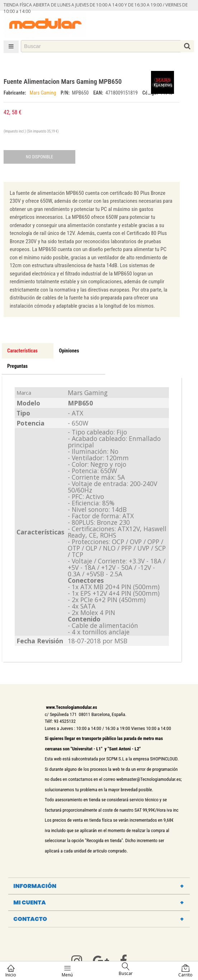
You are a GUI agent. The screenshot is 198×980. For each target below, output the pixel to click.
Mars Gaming (44, 93)
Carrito (185, 971)
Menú (67, 971)
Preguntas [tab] (17, 366)
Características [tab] (22, 351)
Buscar (126, 969)
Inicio (11, 971)
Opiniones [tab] (69, 351)
